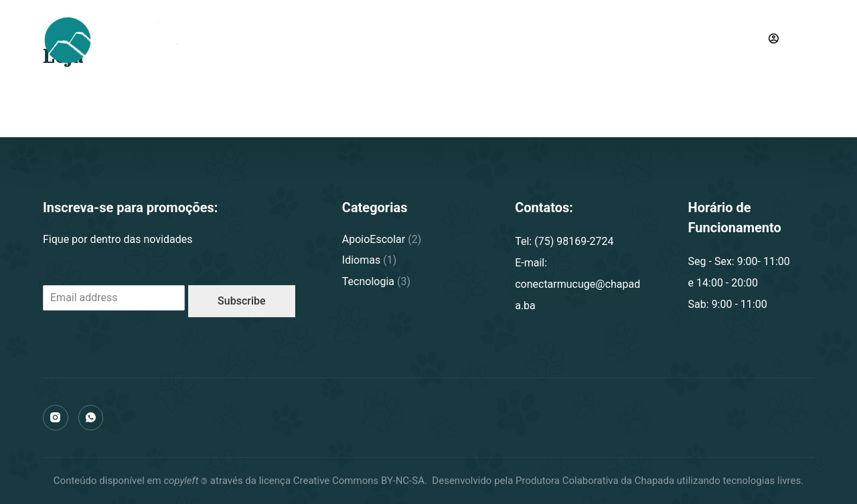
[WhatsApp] (91, 418)
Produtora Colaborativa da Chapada (594, 481)
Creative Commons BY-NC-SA (359, 481)
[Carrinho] (808, 40)
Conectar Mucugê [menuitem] (317, 40)
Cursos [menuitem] (417, 40)
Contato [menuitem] (563, 40)
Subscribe (241, 301)
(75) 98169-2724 (707, 39)
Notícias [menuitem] (491, 40)
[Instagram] (56, 418)
